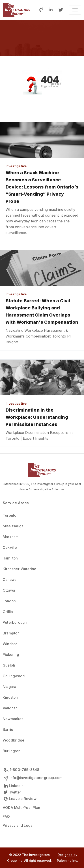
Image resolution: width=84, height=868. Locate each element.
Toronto (10, 515)
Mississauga (13, 526)
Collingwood (14, 676)
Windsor (10, 644)
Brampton (11, 633)
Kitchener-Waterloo (20, 569)
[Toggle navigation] (75, 10)
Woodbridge (14, 740)
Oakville (10, 547)
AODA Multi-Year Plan (21, 808)
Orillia (8, 612)
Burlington (12, 751)
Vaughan (10, 708)
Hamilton (10, 558)
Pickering (11, 655)
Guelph (9, 665)
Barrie (8, 729)
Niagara (9, 687)
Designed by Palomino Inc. (67, 858)
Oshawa (10, 580)
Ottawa (9, 590)
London (9, 601)
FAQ (6, 816)
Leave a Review (20, 799)
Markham (11, 537)
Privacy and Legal (18, 825)
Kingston (10, 697)
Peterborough (15, 622)
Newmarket (13, 719)
